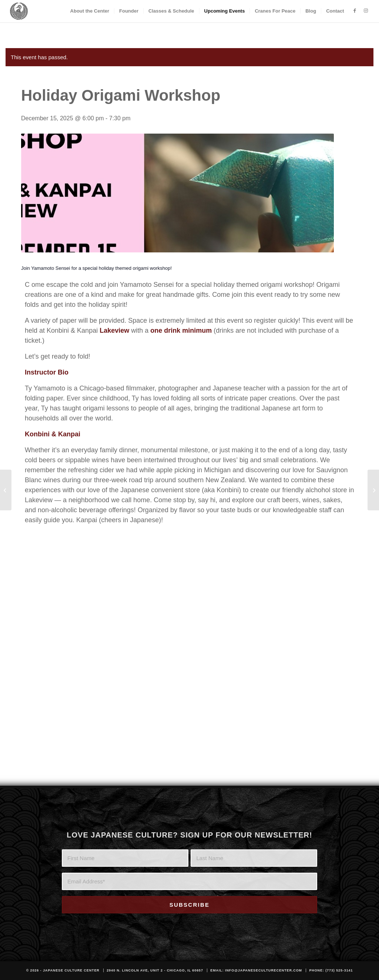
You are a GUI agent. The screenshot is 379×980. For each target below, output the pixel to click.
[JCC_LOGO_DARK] (19, 11)
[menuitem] (90, 11)
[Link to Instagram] (366, 11)
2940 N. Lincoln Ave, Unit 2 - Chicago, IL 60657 (155, 970)
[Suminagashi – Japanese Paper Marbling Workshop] (6, 490)
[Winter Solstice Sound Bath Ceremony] (373, 490)
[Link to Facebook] (355, 11)
